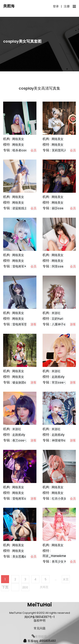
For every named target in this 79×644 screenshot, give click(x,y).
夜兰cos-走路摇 (23, 440)
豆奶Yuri (57, 319)
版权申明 (40, 621)
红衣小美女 (59, 499)
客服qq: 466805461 (39, 641)
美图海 (9, 6)
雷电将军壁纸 (21, 324)
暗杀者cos (20, 150)
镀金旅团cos (21, 382)
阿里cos (58, 266)
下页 (5, 587)
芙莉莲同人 (59, 150)
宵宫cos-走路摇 (63, 382)
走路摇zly (58, 377)
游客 (33, 324)
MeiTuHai (40, 605)
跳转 (25, 587)
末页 (66, 579)
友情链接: (39, 636)
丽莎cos (58, 208)
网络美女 (18, 139)
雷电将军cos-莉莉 (25, 499)
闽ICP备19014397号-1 (39, 617)
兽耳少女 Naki (61, 562)
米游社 (56, 313)
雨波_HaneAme (54, 556)
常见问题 (40, 628)
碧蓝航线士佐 (21, 208)
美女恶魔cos (21, 556)
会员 (33, 150)
